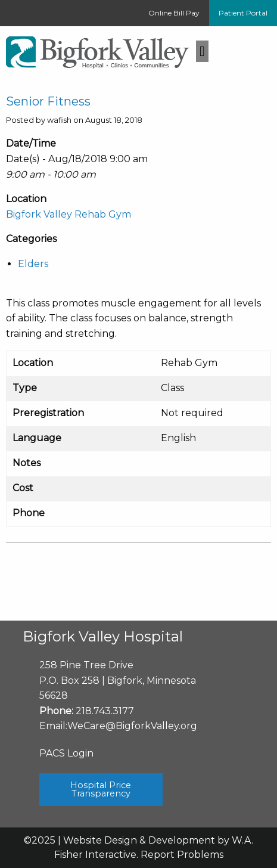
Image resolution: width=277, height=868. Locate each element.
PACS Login (66, 753)
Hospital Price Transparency (101, 789)
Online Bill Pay (174, 13)
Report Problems (182, 855)
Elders (33, 264)
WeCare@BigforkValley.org (132, 726)
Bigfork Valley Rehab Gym (69, 214)
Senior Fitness (48, 101)
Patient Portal (243, 13)
